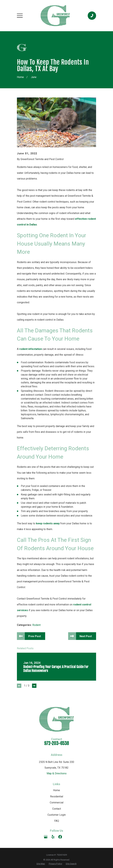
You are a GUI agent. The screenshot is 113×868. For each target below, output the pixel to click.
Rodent (36, 625)
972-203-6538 (56, 744)
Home (56, 790)
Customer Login (57, 815)
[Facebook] (60, 837)
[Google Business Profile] (46, 837)
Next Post (85, 636)
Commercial (57, 803)
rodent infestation (31, 349)
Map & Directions (57, 774)
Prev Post (35, 636)
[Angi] (67, 837)
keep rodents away (48, 523)
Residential (57, 797)
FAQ (57, 821)
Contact (57, 809)
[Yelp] (53, 837)
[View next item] (34, 686)
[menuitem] (41, 864)
